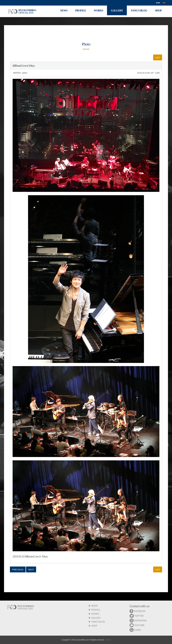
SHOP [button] (158, 11)
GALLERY (96, 618)
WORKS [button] (96, 11)
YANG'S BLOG (98, 622)
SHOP (94, 626)
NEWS (94, 606)
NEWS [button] (60, 11)
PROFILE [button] (78, 11)
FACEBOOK (137, 611)
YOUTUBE (137, 625)
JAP (164, 3)
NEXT (31, 570)
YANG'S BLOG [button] (138, 11)
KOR (158, 3)
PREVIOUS (18, 570)
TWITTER (137, 616)
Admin (108, 640)
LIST (158, 58)
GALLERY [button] (115, 11)
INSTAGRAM (138, 621)
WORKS (95, 614)
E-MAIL (135, 630)
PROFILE (96, 610)
